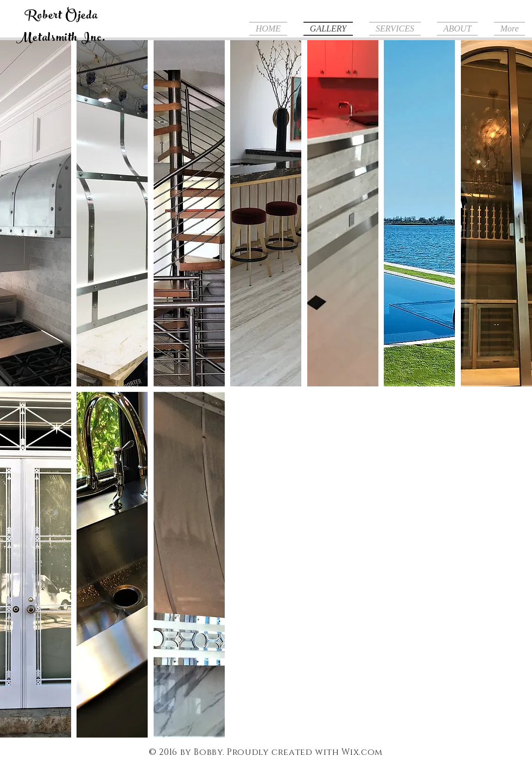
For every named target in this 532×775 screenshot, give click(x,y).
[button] (36, 213)
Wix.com (362, 752)
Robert (43, 17)
